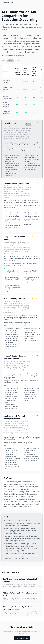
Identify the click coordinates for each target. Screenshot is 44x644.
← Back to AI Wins (7, 3)
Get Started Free (22, 638)
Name (18, 61)
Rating (10, 61)
